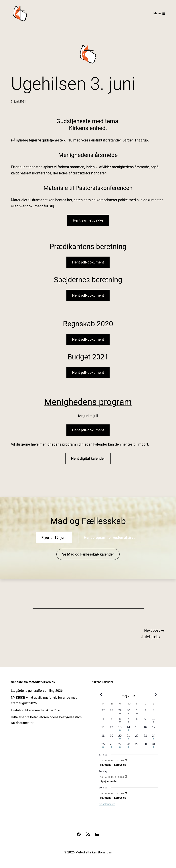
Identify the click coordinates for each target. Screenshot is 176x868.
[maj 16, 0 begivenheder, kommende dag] (145, 729)
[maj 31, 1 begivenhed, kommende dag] (154, 746)
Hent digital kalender (88, 458)
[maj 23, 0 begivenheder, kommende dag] (145, 738)
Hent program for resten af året (109, 538)
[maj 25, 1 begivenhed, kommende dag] (103, 746)
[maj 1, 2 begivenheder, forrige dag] (137, 712)
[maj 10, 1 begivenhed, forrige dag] (154, 721)
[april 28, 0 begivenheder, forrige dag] (111, 712)
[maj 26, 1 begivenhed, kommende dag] (111, 746)
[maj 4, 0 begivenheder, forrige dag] (103, 721)
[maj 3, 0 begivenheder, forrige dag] (154, 712)
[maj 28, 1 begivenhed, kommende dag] (128, 746)
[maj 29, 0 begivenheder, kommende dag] (137, 746)
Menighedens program (88, 402)
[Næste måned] (156, 695)
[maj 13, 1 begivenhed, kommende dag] (120, 729)
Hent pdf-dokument (88, 262)
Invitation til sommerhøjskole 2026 (36, 710)
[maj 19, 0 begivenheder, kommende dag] (111, 738)
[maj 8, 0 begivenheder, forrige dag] (137, 721)
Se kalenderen (107, 804)
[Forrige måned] (101, 695)
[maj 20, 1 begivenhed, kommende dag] (120, 738)
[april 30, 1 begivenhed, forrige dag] (128, 712)
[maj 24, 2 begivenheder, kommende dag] (154, 738)
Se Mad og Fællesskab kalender (88, 554)
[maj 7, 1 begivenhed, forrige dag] (128, 721)
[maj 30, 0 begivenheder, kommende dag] (145, 746)
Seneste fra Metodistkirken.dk (33, 682)
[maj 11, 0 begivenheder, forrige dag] (103, 729)
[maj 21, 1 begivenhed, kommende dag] (128, 738)
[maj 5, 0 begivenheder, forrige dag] (111, 721)
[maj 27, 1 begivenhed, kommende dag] (120, 746)
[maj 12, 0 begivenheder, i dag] (111, 729)
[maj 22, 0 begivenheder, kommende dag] (137, 738)
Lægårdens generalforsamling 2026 (37, 691)
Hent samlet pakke (88, 220)
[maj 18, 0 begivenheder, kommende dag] (103, 738)
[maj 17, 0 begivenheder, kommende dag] (154, 729)
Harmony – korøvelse (113, 765)
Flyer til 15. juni (54, 538)
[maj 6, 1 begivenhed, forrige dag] (120, 721)
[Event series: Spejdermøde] (126, 777)
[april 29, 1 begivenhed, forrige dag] (120, 712)
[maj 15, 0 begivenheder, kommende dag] (137, 729)
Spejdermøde (108, 781)
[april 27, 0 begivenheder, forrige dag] (103, 712)
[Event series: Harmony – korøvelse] (126, 761)
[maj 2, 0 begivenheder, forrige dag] (145, 712)
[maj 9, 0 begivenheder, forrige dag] (145, 721)
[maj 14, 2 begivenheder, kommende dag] (128, 729)
